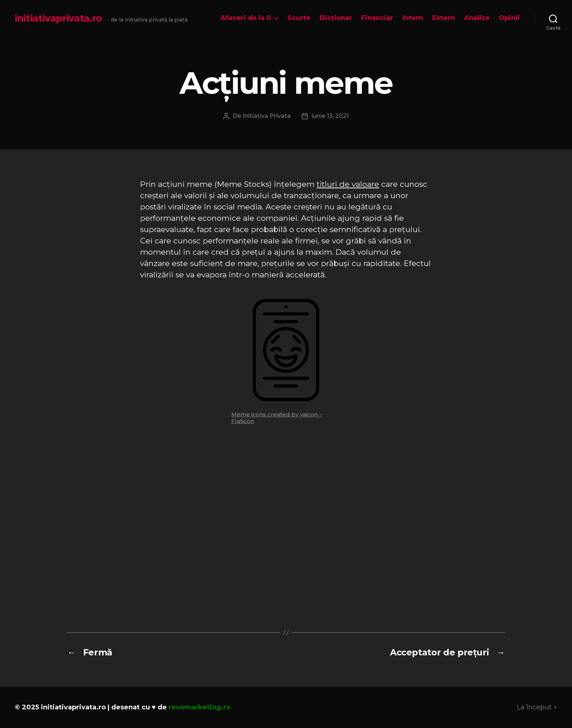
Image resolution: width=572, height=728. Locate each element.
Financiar (377, 18)
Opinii (509, 18)
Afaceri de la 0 (246, 18)
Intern (413, 18)
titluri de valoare (348, 184)
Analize (477, 18)
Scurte (299, 18)
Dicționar (336, 18)
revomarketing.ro (200, 707)
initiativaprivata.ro (58, 18)
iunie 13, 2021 (330, 116)
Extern (444, 18)
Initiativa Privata (267, 116)
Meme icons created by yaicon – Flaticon (277, 418)
